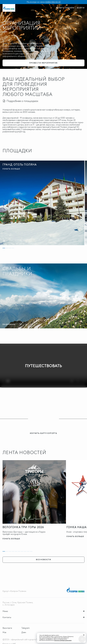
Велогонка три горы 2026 (23, 527)
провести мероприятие (43, 62)
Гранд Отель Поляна (20, 165)
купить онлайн (65, 8)
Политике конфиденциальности (65, 640)
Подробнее (9, 324)
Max (4, 632)
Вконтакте (7, 628)
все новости (43, 560)
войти (81, 8)
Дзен (24, 632)
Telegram (26, 628)
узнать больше (11, 169)
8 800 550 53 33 (53, 2)
